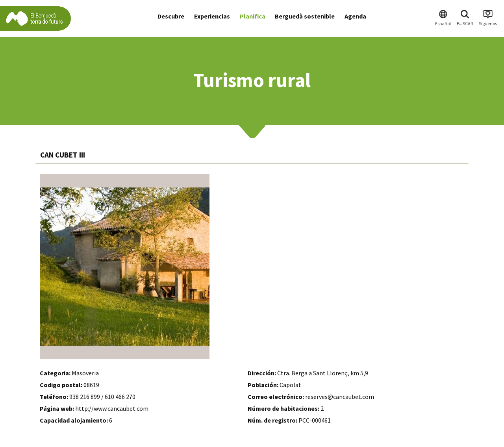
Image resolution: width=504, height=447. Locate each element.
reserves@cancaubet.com (340, 397)
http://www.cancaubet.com (112, 408)
